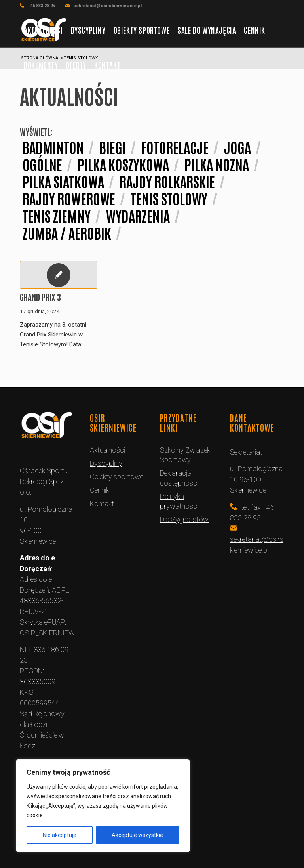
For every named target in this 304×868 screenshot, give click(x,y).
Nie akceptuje (60, 835)
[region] (103, 806)
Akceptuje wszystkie (137, 835)
